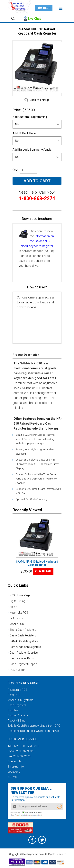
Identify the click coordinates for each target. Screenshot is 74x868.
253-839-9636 (25, 751)
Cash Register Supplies (24, 653)
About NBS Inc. (17, 721)
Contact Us (14, 761)
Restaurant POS (17, 690)
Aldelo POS (16, 607)
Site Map (13, 777)
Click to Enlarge (40, 100)
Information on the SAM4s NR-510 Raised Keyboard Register (36, 241)
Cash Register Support (23, 664)
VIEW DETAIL (43, 571)
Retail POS (14, 695)
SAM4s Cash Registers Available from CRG (34, 726)
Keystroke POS (19, 613)
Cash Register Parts (22, 658)
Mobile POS (17, 624)
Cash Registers (17, 705)
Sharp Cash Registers (23, 630)
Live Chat (34, 19)
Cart (47, 8)
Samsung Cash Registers (25, 647)
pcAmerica (16, 618)
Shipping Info (16, 767)
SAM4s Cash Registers (24, 641)
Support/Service (18, 715)
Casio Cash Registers (23, 635)
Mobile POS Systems (21, 700)
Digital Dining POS (20, 601)
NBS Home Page (20, 595)
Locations (14, 772)
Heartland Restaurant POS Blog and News (33, 731)
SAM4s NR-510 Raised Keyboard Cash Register (37, 563)
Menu (60, 8)
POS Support (18, 670)
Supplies (13, 710)
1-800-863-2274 (29, 746)
